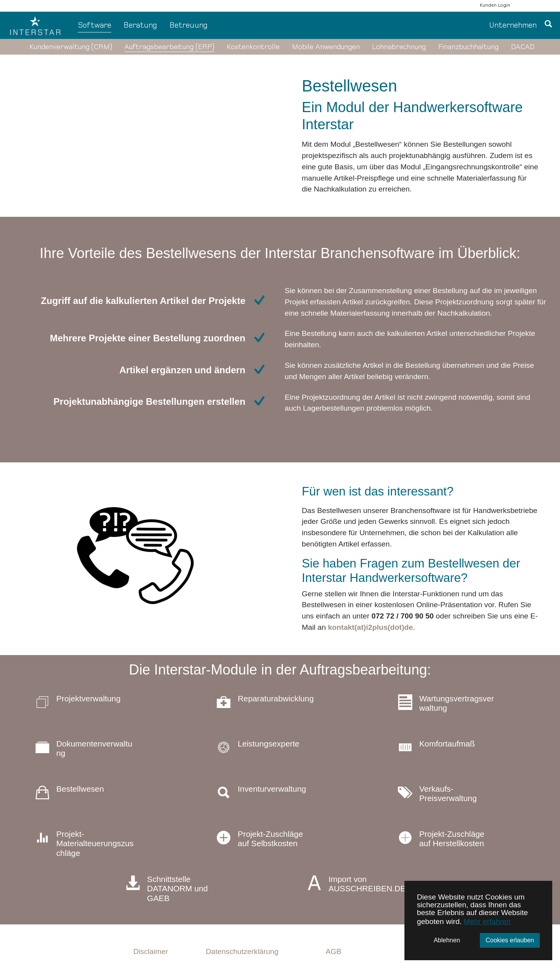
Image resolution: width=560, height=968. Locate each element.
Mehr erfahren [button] (487, 921)
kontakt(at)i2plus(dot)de (370, 627)
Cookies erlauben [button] (510, 940)
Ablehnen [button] (447, 940)
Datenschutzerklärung (242, 951)
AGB (333, 951)
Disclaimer (151, 951)
